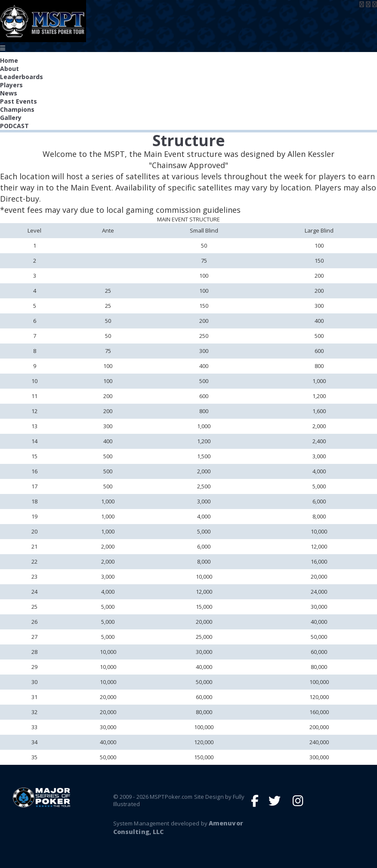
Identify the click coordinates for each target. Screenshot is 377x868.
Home (9, 60)
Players (11, 85)
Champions (17, 109)
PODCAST (14, 126)
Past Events (19, 101)
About (9, 69)
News (9, 93)
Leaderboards (22, 77)
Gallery (11, 118)
